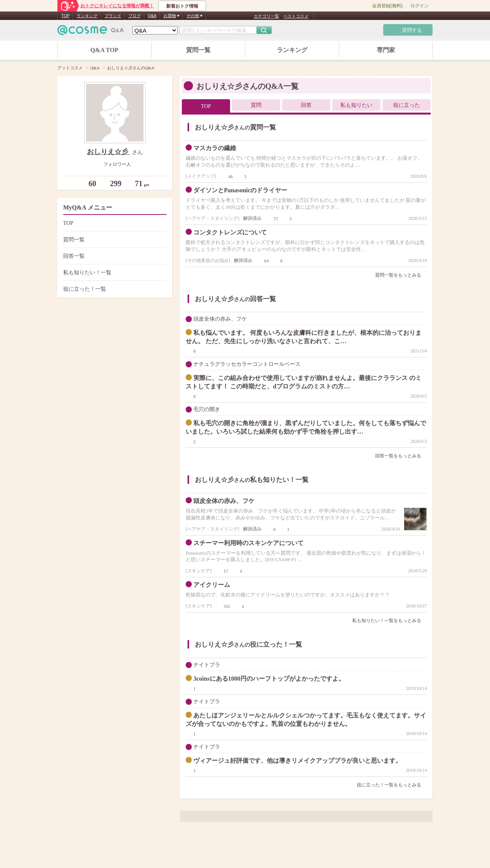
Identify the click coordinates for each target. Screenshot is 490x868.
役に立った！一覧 (114, 289)
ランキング (87, 16)
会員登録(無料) (387, 6)
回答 (306, 105)
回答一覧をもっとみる (401, 456)
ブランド (113, 16)
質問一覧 (198, 50)
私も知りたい (356, 105)
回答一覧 (114, 256)
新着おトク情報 (182, 6)
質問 (256, 105)
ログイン (420, 6)
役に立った (407, 105)
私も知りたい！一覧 (114, 273)
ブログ (135, 16)
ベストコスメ (296, 16)
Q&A (152, 16)
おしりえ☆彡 (109, 152)
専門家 (386, 50)
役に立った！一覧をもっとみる (392, 785)
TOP (65, 16)
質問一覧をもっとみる (401, 275)
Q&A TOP (104, 50)
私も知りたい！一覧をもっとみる (390, 621)
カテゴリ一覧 (266, 16)
